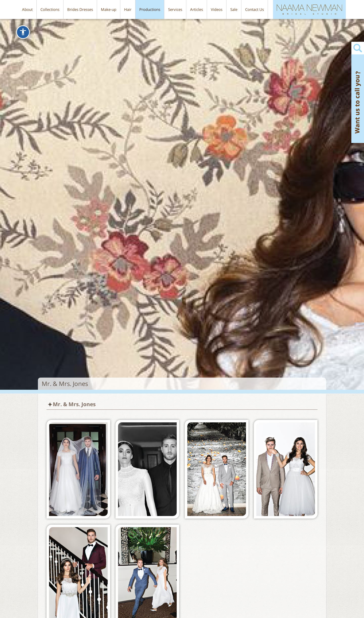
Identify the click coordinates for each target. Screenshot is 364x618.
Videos (217, 9)
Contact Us (255, 9)
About (27, 9)
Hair (128, 9)
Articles (197, 9)
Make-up (109, 9)
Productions (150, 9)
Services (175, 9)
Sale (234, 9)
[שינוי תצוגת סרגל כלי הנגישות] (23, 32)
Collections (50, 9)
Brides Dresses (80, 9)
